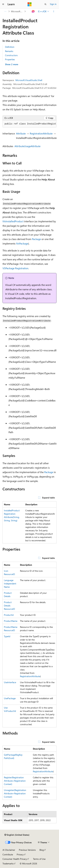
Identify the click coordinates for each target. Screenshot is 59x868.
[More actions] (54, 11)
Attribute (21, 133)
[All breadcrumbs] (5, 11)
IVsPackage (22, 243)
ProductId (9, 615)
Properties (10, 59)
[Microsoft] (30, 4)
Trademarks (8, 863)
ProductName (11, 621)
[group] (29, 124)
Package (36, 239)
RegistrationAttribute (41, 133)
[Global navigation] (3, 4)
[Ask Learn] (33, 11)
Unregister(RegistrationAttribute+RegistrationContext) (15, 793)
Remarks (9, 51)
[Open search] (45, 4)
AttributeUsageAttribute (27, 146)
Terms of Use (39, 859)
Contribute (8, 854)
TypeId (7, 636)
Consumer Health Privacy (15, 859)
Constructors (11, 55)
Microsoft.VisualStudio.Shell (17, 11)
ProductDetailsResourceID (9, 606)
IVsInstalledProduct (13, 221)
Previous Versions (27, 850)
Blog (42, 850)
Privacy (20, 854)
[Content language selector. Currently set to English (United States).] (17, 835)
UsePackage (10, 698)
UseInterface (10, 682)
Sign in (53, 4)
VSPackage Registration (15, 268)
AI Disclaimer (9, 850)
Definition (10, 47)
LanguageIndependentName (10, 584)
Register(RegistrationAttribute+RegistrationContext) (15, 781)
